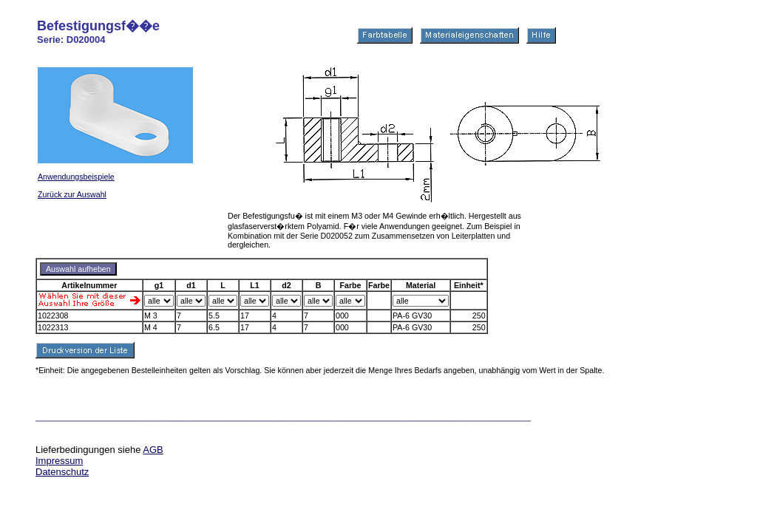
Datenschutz (62, 472)
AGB (153, 450)
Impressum (59, 461)
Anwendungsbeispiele (76, 177)
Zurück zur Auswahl (72, 194)
